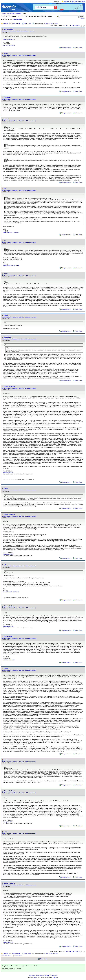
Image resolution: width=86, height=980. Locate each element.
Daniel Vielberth (9, 386)
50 (47, 24)
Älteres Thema (18, 956)
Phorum (35, 978)
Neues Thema (27, 24)
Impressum (32, 975)
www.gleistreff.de (8, 473)
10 (77, 26)
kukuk (6, 488)
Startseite (4, 13)
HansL (6, 54)
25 (45, 24)
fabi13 (6, 274)
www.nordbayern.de (9, 39)
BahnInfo (56, 978)
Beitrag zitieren (79, 48)
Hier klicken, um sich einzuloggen (11, 969)
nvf (5, 189)
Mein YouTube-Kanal (9, 45)
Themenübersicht (16, 24)
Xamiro (7, 119)
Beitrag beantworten (66, 48)
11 (79, 26)
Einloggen (66, 1)
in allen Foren (55, 24)
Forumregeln (53, 975)
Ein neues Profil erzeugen (79, 1)
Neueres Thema (7, 956)
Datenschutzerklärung (43, 975)
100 (49, 24)
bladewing (8, 97)
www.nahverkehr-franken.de (11, 232)
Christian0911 (17, 19)
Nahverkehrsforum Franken (14, 13)
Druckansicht (44, 959)
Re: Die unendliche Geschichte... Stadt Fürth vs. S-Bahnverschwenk (19, 56)
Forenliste (6, 24)
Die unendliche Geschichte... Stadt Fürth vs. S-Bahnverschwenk (18, 31)
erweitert (82, 18)
